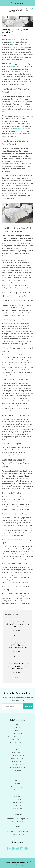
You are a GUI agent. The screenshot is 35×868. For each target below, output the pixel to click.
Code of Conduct (17, 761)
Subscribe (28, 706)
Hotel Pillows (17, 799)
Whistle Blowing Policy (17, 758)
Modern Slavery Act (18, 752)
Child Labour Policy (18, 765)
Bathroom (18, 793)
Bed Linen (17, 790)
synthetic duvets (19, 129)
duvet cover (7, 324)
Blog (17, 749)
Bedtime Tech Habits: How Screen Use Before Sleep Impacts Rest (18, 666)
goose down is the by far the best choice (15, 47)
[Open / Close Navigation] (4, 10)
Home (17, 724)
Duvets (18, 781)
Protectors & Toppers (17, 787)
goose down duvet (13, 66)
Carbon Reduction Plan (18, 768)
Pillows (18, 784)
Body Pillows (17, 805)
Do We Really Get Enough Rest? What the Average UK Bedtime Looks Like (17, 645)
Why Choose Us (17, 734)
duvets (12, 42)
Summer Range (17, 796)
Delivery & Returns (17, 740)
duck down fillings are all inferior (12, 193)
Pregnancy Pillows (18, 802)
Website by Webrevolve (23, 865)
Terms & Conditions (18, 746)
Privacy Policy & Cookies (18, 743)
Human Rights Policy (17, 755)
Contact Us (18, 771)
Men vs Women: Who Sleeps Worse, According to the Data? (17, 624)
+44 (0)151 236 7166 (17, 4)
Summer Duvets (17, 808)
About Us (17, 727)
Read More (18, 635)
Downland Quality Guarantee (17, 737)
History (17, 731)
